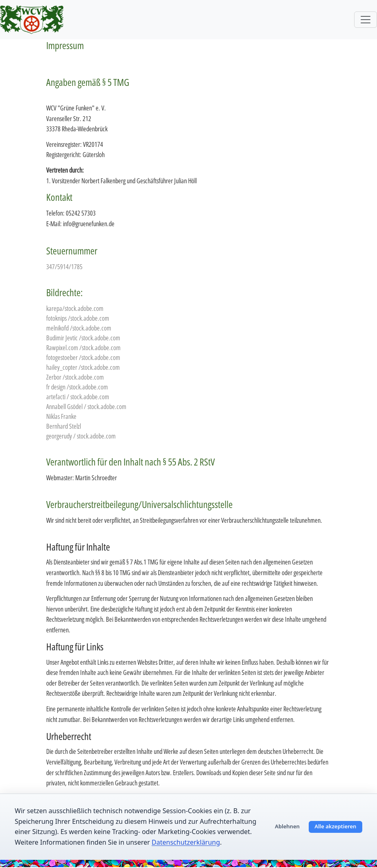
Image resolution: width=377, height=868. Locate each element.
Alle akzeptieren (335, 826)
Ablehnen (287, 826)
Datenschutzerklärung (186, 842)
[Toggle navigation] (366, 20)
